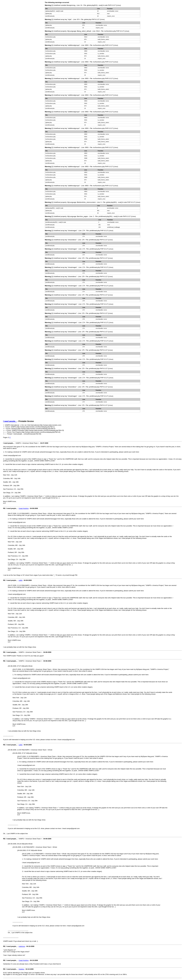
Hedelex (21, 969)
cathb (21, 580)
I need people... (10, 421)
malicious (22, 946)
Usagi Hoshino (24, 508)
